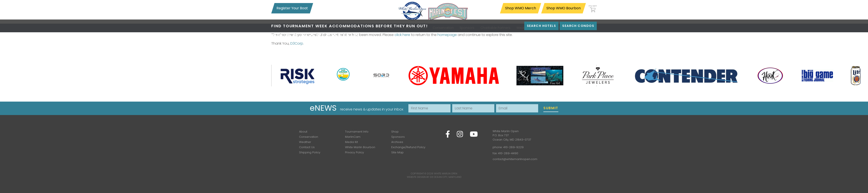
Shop (395, 132)
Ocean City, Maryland (448, 177)
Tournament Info (357, 132)
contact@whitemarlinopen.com (515, 159)
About (303, 132)
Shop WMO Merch (521, 8)
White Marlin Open (446, 174)
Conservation (309, 137)
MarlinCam (353, 137)
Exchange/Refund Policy (408, 147)
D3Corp (297, 43)
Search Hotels (542, 26)
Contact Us (307, 147)
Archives (397, 142)
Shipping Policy (310, 152)
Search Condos (578, 26)
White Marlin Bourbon (360, 147)
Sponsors (398, 137)
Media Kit (351, 142)
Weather (305, 142)
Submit (551, 108)
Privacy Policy (354, 152)
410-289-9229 (513, 147)
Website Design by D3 (420, 177)
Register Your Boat (292, 8)
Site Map (397, 152)
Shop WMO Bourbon (564, 8)
